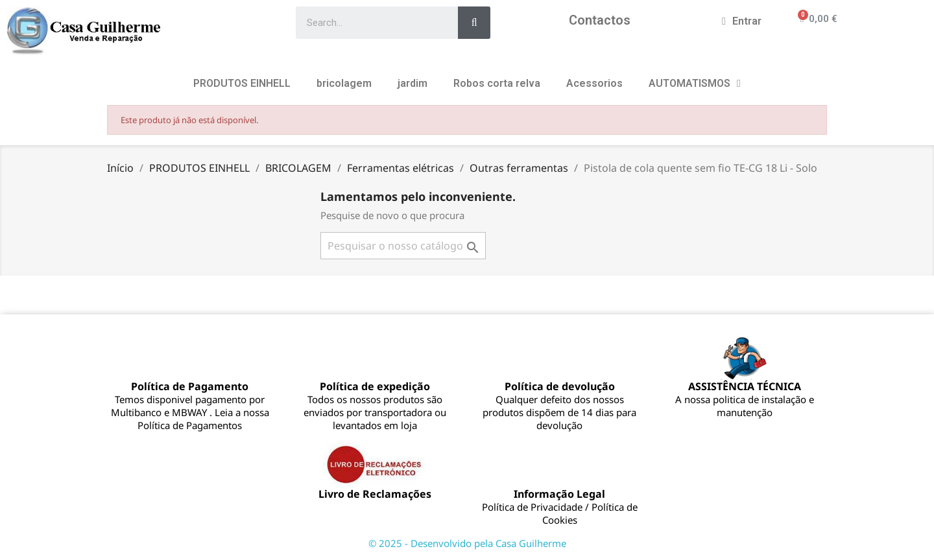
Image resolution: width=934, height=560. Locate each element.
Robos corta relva (497, 83)
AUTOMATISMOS (695, 84)
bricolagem (344, 83)
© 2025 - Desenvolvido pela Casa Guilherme (467, 543)
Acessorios (594, 83)
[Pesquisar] (403, 246)
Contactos (600, 20)
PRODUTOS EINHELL (242, 83)
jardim (413, 83)
